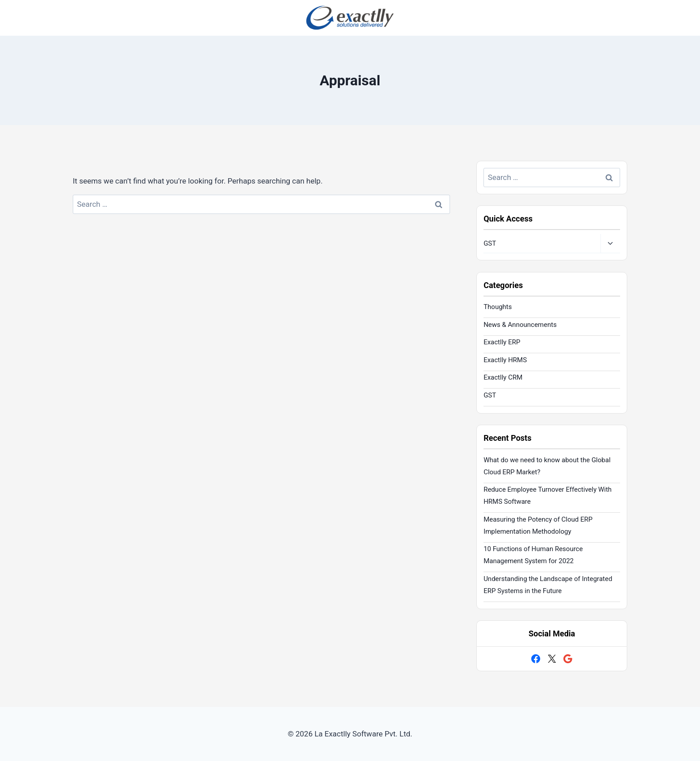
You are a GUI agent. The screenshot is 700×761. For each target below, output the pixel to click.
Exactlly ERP (502, 342)
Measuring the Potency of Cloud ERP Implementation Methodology (538, 525)
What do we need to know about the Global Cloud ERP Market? (547, 466)
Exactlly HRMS (505, 360)
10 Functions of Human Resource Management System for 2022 (533, 555)
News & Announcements (520, 325)
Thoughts (498, 307)
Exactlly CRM (503, 377)
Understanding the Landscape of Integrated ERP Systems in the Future (548, 585)
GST (490, 243)
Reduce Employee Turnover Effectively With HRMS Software (548, 495)
